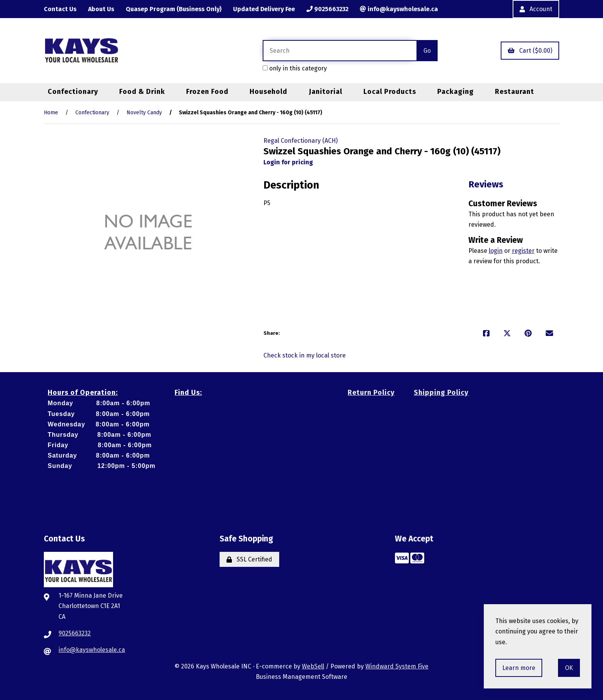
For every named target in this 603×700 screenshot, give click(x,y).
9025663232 (327, 9)
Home (51, 113)
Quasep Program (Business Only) (174, 9)
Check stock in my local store (305, 355)
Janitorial (326, 92)
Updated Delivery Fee (264, 9)
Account (536, 9)
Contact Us (60, 9)
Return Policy (371, 393)
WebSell (313, 666)
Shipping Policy (441, 393)
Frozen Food (207, 92)
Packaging (456, 92)
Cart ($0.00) (530, 51)
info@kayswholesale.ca (399, 9)
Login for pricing (288, 162)
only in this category (295, 68)
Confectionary (73, 92)
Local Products (390, 92)
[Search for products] (340, 51)
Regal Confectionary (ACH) (301, 141)
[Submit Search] (427, 51)
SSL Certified (249, 559)
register (523, 251)
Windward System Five (397, 666)
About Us (101, 9)
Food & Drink (142, 92)
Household (268, 92)
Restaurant (515, 92)
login (496, 251)
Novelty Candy (144, 113)
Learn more (519, 668)
